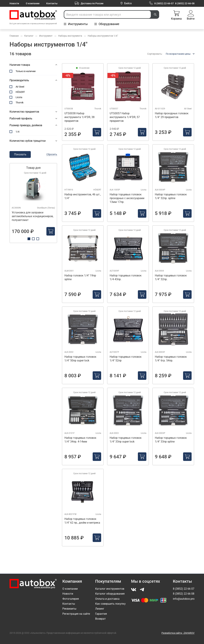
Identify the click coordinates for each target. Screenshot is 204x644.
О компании (33, 3)
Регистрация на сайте (76, 614)
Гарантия (101, 614)
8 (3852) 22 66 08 (184, 594)
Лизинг (100, 609)
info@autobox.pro (184, 599)
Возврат (100, 619)
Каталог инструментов (110, 589)
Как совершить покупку (110, 604)
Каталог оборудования (110, 594)
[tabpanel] (33, 203)
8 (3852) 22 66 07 (184, 589)
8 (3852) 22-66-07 (164, 3)
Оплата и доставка (107, 599)
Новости (14, 3)
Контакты (52, 3)
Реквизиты (69, 609)
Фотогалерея (71, 599)
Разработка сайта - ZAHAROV (178, 633)
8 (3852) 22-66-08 (185, 3)
